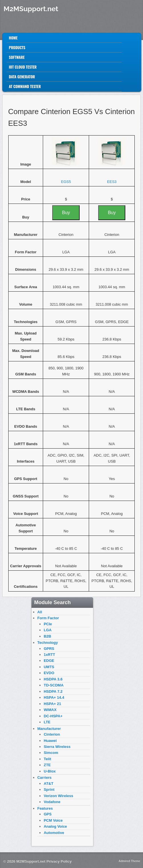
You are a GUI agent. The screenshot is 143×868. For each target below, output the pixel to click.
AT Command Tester (25, 86)
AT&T (49, 784)
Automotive (54, 833)
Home (13, 38)
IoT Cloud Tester (23, 67)
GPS (48, 814)
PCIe (48, 624)
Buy (66, 213)
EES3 (112, 182)
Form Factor (48, 618)
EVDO (49, 673)
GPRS (49, 649)
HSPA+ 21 (52, 704)
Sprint (49, 790)
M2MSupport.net (31, 9)
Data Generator (22, 77)
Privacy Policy (59, 861)
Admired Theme (129, 861)
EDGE (49, 661)
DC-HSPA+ (53, 716)
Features (45, 808)
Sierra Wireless (57, 747)
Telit (47, 759)
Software (17, 57)
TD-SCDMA (54, 685)
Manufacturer (49, 729)
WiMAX (50, 710)
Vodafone (52, 802)
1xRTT (49, 655)
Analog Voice (55, 826)
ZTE (47, 765)
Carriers (45, 778)
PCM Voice (53, 820)
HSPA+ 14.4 (54, 697)
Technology (48, 643)
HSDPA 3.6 (53, 679)
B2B (47, 636)
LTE (47, 722)
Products (17, 47)
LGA (48, 630)
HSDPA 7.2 (53, 691)
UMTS (49, 667)
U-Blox (50, 771)
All (40, 612)
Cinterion (52, 734)
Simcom (51, 753)
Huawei (50, 741)
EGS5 (66, 182)
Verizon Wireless (58, 796)
